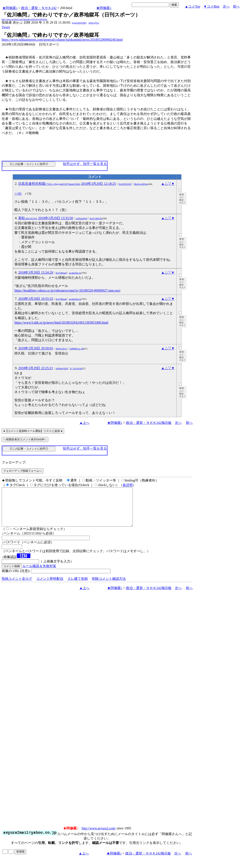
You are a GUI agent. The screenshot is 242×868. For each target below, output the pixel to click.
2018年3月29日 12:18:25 (98, 184)
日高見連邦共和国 (49, 184)
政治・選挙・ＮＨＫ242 (39, 8)
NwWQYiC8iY (125, 184)
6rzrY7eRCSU (96, 218)
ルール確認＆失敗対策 (39, 574)
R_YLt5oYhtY (76, 368)
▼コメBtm (212, 6)
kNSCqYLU (94, 23)
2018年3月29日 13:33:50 (56, 218)
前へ (236, 6)
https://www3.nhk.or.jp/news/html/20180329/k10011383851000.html (61, 322)
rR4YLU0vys (61, 349)
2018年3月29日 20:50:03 (36, 348)
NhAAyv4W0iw (141, 184)
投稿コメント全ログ (17, 586)
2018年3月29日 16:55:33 (36, 299)
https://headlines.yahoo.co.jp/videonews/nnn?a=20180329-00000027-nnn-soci (67, 290)
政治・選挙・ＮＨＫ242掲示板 (149, 423)
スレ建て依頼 (78, 586)
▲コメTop (193, 6)
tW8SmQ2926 (62, 368)
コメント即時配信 (50, 586)
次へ (226, 6)
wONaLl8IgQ (81, 218)
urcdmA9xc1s (75, 273)
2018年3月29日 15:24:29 (36, 272)
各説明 (128, 485)
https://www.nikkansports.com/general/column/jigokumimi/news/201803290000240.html (62, 40)
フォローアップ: (14, 462)
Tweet (6, 27)
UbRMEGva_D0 (77, 349)
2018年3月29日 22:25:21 (36, 368)
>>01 (18, 194)
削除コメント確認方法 (109, 586)
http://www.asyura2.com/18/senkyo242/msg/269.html (24, 19)
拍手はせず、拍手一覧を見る (85, 164)
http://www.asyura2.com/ (99, 836)
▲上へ (84, 423)
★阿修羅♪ (10, 8)
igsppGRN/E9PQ (79, 23)
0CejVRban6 (61, 273)
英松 (28, 218)
